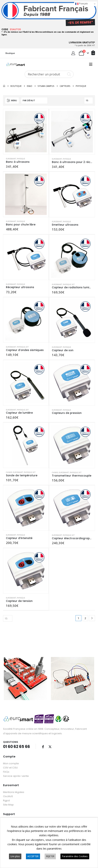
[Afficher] (89, 100)
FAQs (6, 771)
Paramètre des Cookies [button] (75, 856)
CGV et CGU (10, 767)
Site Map (8, 804)
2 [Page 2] (85, 618)
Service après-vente (16, 775)
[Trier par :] (34, 100)
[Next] (92, 618)
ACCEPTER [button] (33, 856)
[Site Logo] (16, 64)
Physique (21, 159)
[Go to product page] (26, 132)
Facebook (43, 746)
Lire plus (15, 856)
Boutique (10, 53)
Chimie (9, 472)
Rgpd (6, 800)
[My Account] (73, 53)
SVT (73, 284)
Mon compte (11, 763)
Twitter (50, 746)
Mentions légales (14, 791)
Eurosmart (11, 159)
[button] (91, 64)
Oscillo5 (8, 796)
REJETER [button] (50, 856)
